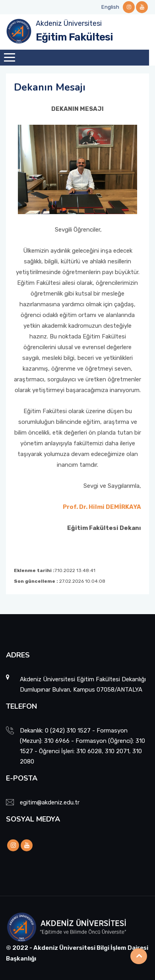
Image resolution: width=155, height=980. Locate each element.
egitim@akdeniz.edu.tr (50, 802)
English (110, 7)
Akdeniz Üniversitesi (69, 23)
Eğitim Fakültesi (74, 37)
